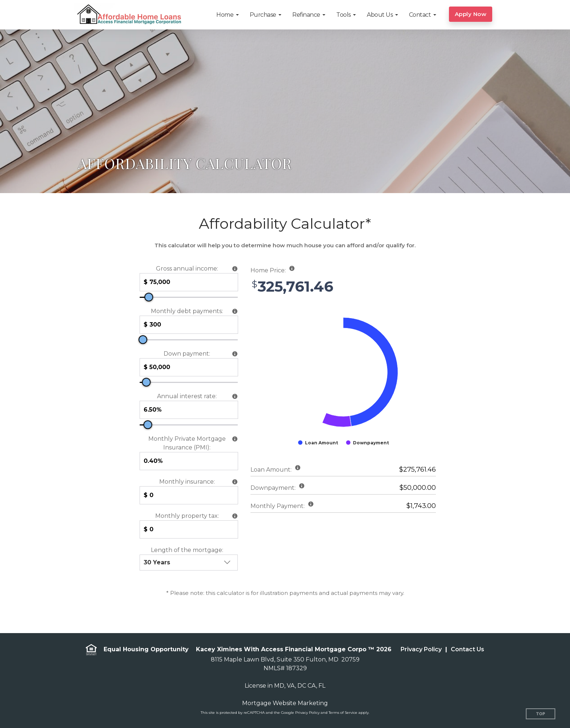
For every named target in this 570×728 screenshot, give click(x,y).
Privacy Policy (421, 649)
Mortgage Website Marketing (285, 703)
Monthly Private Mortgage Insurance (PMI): (187, 443)
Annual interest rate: (187, 396)
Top (541, 714)
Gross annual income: (187, 269)
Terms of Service (343, 713)
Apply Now (471, 14)
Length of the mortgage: (187, 550)
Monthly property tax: (187, 516)
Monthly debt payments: (187, 311)
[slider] (149, 297)
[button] (228, 15)
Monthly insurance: (187, 482)
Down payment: (187, 354)
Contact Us (467, 649)
